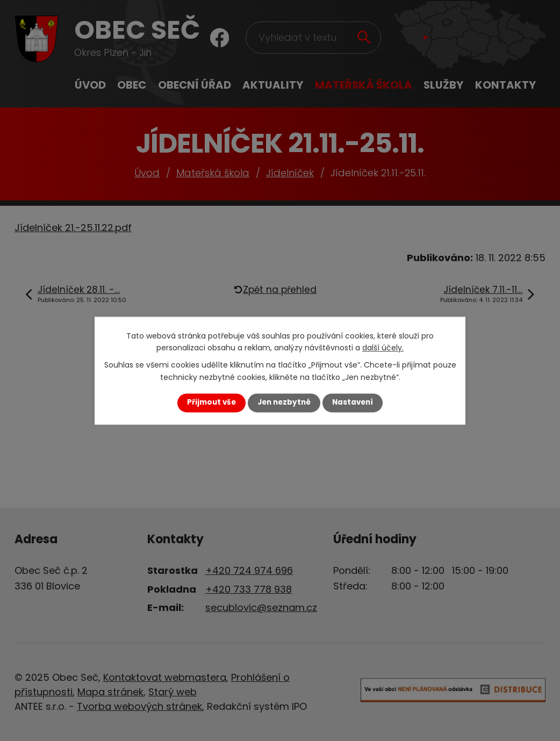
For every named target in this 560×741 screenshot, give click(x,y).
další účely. (383, 348)
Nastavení (353, 403)
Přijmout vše (211, 403)
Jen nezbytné (284, 403)
